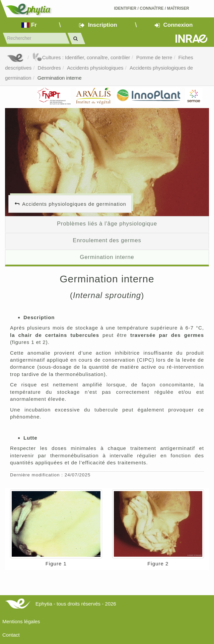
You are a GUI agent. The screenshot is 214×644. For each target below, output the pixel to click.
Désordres (49, 68)
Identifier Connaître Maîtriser (152, 8)
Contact (11, 635)
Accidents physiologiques (95, 68)
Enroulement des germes (107, 240)
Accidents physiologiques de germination (74, 204)
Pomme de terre (154, 57)
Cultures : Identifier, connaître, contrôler (81, 57)
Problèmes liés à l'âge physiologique (107, 223)
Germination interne (60, 78)
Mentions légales (21, 621)
